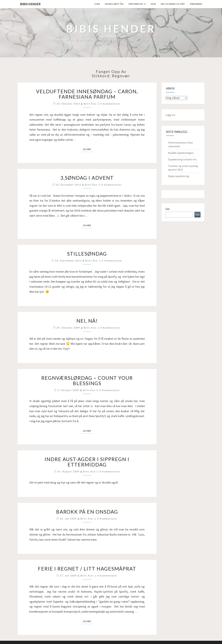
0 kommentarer (111, 104)
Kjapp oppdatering (179, 176)
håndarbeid (196, 4)
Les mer (88, 149)
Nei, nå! (87, 321)
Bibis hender (30, 4)
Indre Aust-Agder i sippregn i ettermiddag (87, 462)
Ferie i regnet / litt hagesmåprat (87, 569)
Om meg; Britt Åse (114, 4)
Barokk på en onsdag (87, 512)
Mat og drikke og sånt (173, 4)
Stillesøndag (87, 254)
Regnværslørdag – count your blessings (87, 380)
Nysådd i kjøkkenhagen (181, 153)
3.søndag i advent (87, 178)
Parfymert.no (136, 4)
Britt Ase (90, 328)
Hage (153, 4)
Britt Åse (90, 104)
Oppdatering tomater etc (182, 159)
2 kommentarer (112, 261)
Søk (167, 209)
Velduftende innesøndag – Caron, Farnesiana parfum (87, 94)
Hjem (97, 4)
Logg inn (170, 115)
